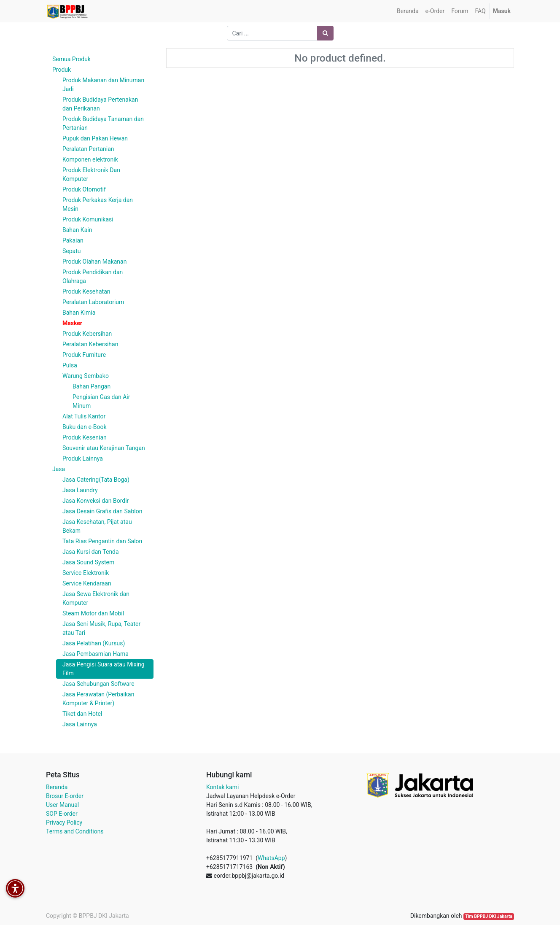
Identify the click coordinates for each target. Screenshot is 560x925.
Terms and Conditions (75, 831)
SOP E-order (62, 814)
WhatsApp (271, 858)
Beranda (57, 787)
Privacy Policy (64, 823)
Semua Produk (71, 59)
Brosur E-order (65, 796)
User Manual (62, 805)
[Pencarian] (325, 33)
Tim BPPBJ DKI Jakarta (489, 916)
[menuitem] (408, 11)
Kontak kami (222, 787)
